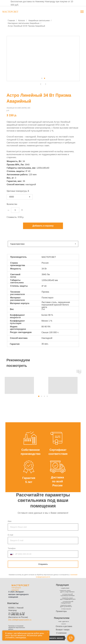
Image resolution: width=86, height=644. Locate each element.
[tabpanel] (43, 303)
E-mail (10, 535)
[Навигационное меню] (82, 12)
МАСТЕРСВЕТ (20, 585)
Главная (11, 21)
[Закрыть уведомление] (48, 632)
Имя (10, 521)
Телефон (12, 548)
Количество (12, 204)
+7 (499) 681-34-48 (16, 615)
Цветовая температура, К (18, 191)
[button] (39, 396)
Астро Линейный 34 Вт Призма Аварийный (26, 26)
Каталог (22, 21)
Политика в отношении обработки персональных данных (17, 628)
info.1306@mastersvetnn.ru (20, 620)
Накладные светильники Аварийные (24, 23)
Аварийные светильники (39, 21)
